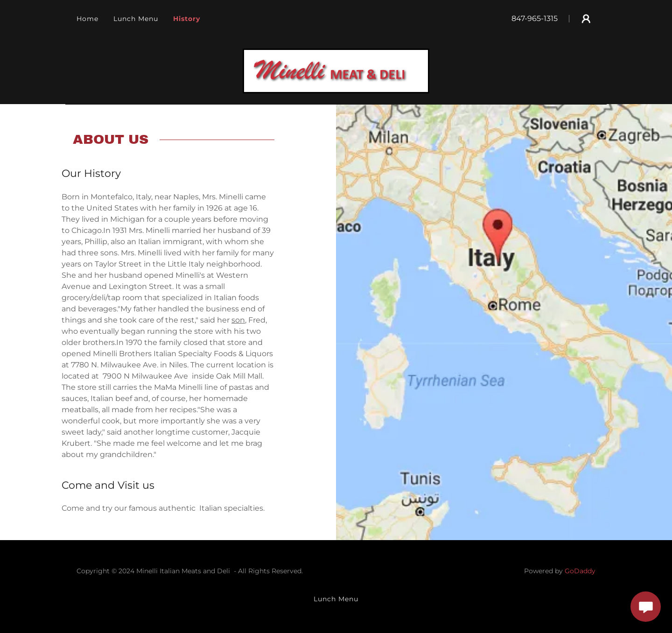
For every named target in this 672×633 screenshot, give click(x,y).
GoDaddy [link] (580, 571)
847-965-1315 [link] (535, 18)
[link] (336, 70)
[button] (586, 19)
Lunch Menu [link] (136, 19)
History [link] (187, 19)
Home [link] (87, 19)
